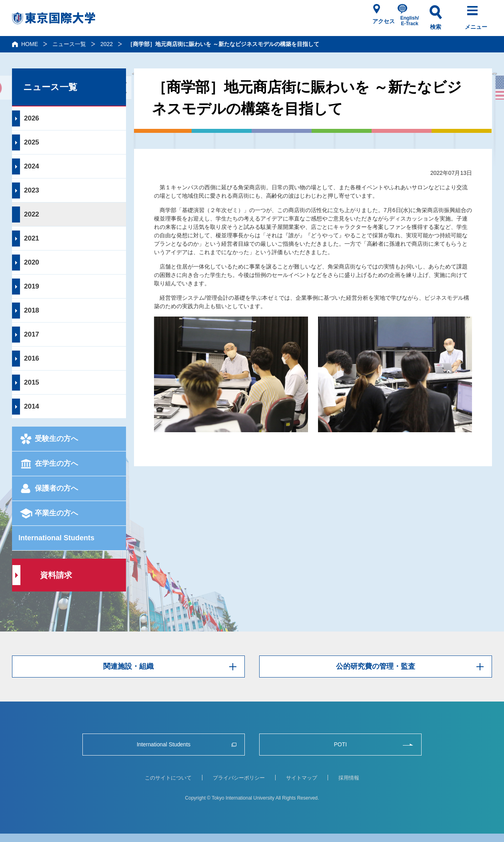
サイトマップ (302, 778)
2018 (32, 310)
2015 (32, 382)
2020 (32, 262)
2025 (32, 142)
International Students (56, 538)
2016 (32, 358)
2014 (32, 406)
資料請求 (56, 575)
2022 (107, 44)
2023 (32, 190)
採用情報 (349, 778)
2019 (32, 286)
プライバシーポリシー (239, 778)
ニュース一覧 (69, 44)
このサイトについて (168, 778)
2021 (32, 238)
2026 (32, 118)
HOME (30, 44)
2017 (32, 334)
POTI (340, 745)
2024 (32, 166)
